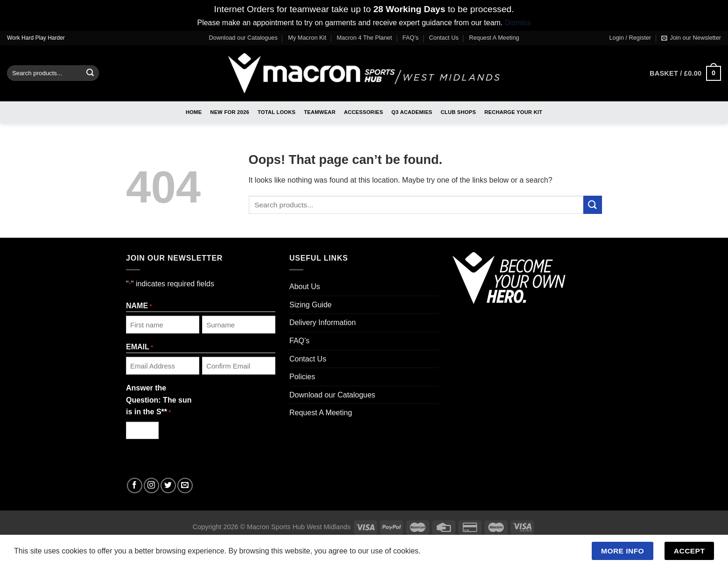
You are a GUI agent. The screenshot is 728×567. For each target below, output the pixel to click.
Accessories (364, 112)
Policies (302, 377)
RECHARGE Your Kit (513, 112)
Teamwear (320, 112)
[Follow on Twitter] (168, 485)
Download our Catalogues (243, 38)
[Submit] (90, 73)
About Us (305, 287)
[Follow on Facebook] (135, 485)
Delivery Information (322, 322)
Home (194, 112)
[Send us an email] (185, 485)
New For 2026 (230, 112)
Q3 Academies (412, 112)
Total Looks (276, 112)
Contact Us (444, 38)
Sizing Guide (311, 305)
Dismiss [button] (518, 23)
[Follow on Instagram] (151, 485)
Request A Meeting (494, 38)
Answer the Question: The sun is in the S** (159, 401)
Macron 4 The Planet (364, 38)
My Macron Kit (307, 38)
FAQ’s (410, 38)
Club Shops (458, 112)
